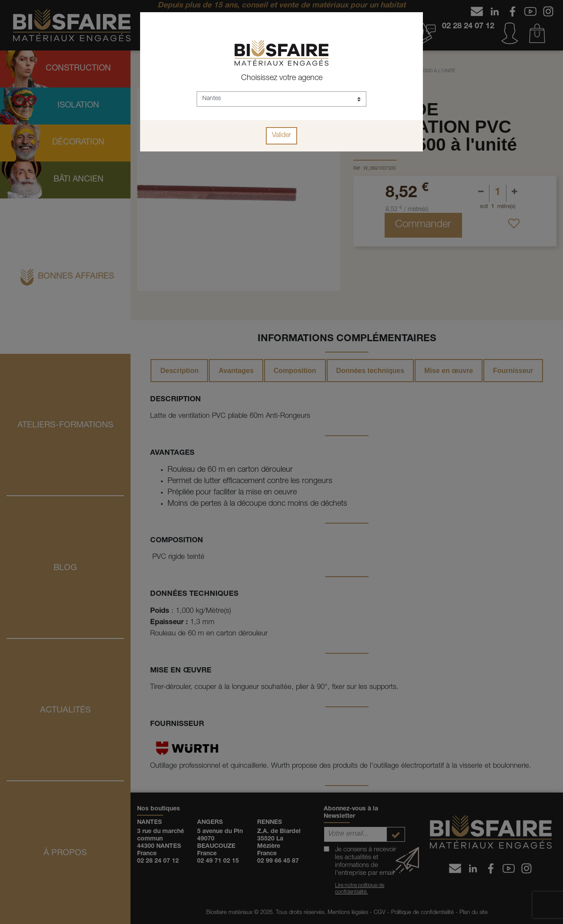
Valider (281, 136)
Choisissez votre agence (282, 78)
